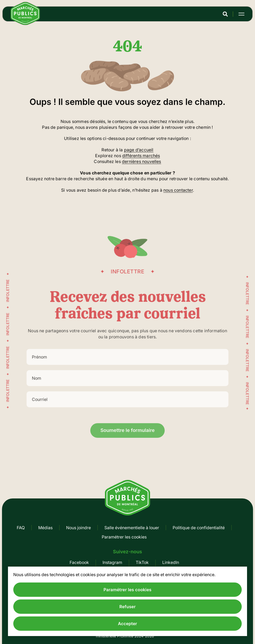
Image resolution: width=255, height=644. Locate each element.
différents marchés (141, 156)
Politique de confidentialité (199, 528)
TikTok (142, 562)
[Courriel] (127, 405)
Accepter (127, 624)
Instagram (112, 562)
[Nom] (127, 384)
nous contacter (178, 190)
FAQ (21, 528)
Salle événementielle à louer (132, 528)
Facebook (79, 562)
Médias (45, 528)
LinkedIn (171, 562)
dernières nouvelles (142, 162)
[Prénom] (127, 362)
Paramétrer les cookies (124, 537)
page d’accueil (139, 150)
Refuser (127, 607)
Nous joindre (78, 528)
